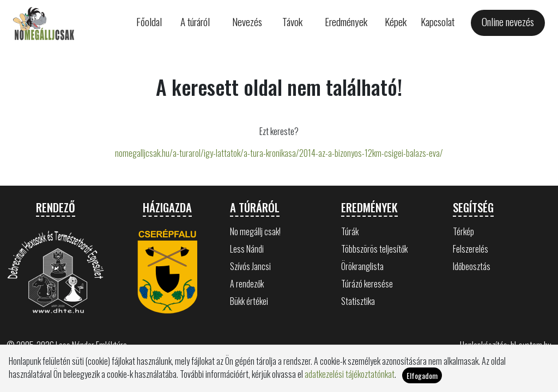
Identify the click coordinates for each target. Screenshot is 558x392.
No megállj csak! (255, 231)
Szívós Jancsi (250, 266)
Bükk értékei (249, 301)
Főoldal (149, 22)
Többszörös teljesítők (374, 249)
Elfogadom (422, 380)
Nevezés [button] (247, 22)
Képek (396, 22)
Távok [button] (292, 22)
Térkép (463, 231)
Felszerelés (471, 249)
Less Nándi (247, 249)
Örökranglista (362, 266)
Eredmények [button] (346, 22)
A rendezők (247, 284)
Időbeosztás (472, 266)
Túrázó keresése (367, 284)
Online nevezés (508, 22)
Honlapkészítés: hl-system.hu (506, 345)
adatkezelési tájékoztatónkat (350, 378)
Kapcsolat (438, 22)
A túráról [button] (195, 22)
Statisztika (358, 301)
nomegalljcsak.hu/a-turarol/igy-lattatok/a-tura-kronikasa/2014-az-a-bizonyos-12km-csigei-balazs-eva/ (279, 153)
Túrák (350, 231)
